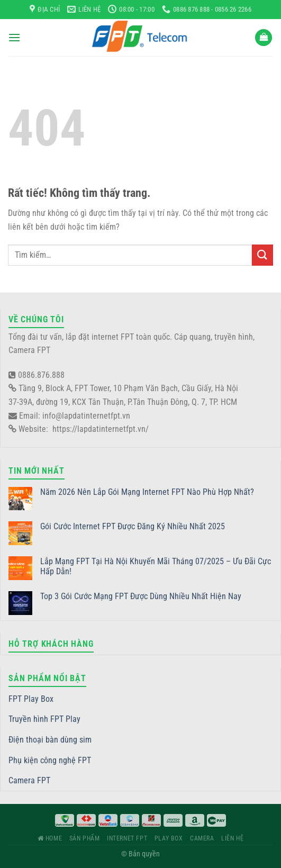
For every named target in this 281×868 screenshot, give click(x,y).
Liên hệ (232, 838)
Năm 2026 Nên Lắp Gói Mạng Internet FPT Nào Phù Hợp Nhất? (147, 492)
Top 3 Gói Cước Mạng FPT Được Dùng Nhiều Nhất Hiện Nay (141, 596)
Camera (202, 838)
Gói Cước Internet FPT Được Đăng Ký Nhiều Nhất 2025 (133, 526)
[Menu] (14, 37)
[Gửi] (262, 255)
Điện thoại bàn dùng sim (50, 740)
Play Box (169, 838)
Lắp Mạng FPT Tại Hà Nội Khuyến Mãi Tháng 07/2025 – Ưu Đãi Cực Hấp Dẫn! (156, 566)
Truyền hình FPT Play (44, 719)
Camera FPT (29, 780)
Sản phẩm (85, 838)
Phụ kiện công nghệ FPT (50, 760)
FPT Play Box (31, 699)
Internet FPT (127, 838)
